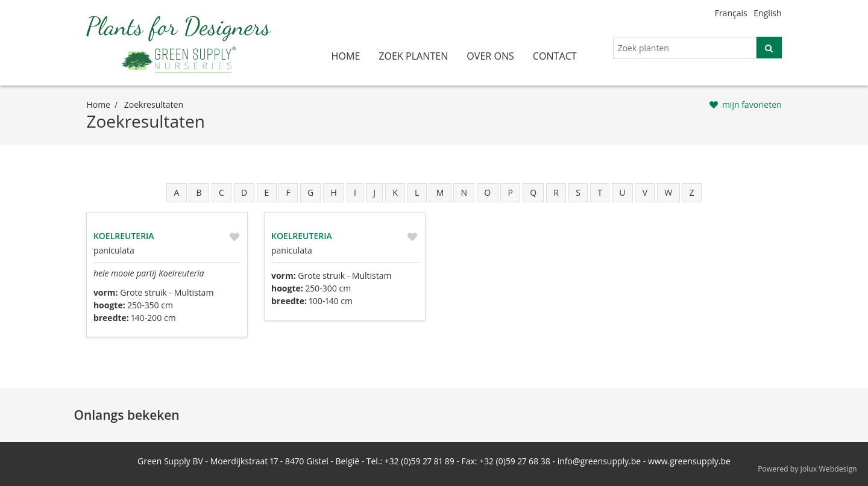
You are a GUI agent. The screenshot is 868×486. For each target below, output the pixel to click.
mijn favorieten (752, 104)
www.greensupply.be (689, 461)
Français (731, 13)
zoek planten (413, 56)
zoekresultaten (154, 104)
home (346, 56)
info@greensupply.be (599, 461)
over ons (490, 56)
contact (555, 56)
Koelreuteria (124, 236)
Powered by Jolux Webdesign (807, 469)
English (767, 13)
